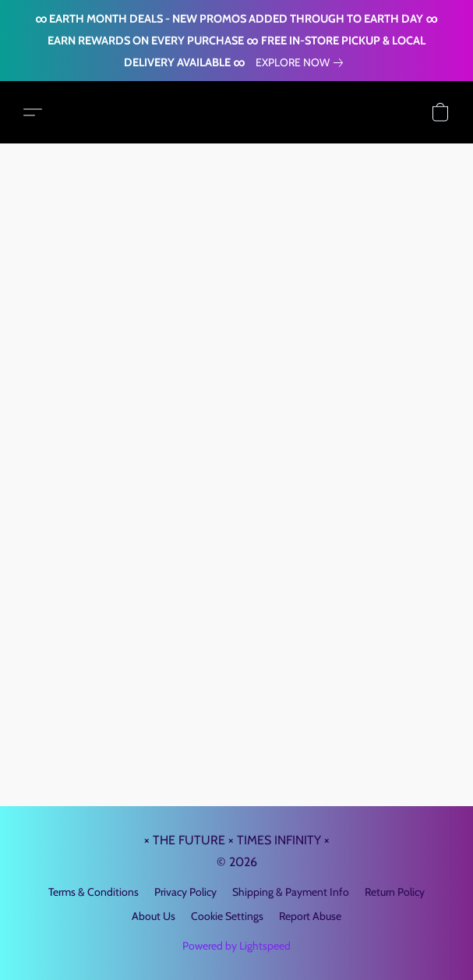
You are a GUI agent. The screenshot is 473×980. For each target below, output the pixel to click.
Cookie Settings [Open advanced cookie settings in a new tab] (227, 916)
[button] (33, 112)
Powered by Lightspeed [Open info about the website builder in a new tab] (236, 946)
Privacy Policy (185, 892)
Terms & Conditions (94, 892)
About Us (154, 916)
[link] (302, 62)
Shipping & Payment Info (291, 892)
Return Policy (395, 892)
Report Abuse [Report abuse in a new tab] (310, 916)
